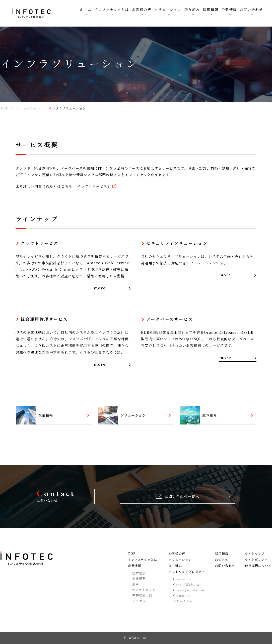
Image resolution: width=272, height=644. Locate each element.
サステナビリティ (145, 590)
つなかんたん (183, 601)
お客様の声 (177, 554)
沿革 (135, 584)
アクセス (139, 601)
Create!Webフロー (188, 585)
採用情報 (222, 554)
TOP (132, 554)
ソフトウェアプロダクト (187, 572)
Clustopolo (183, 596)
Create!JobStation (189, 590)
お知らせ (222, 560)
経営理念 (139, 573)
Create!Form (184, 579)
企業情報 (134, 566)
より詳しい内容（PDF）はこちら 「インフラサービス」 (63, 186)
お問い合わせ (225, 566)
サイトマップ (255, 554)
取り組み (175, 566)
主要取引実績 (142, 595)
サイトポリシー (256, 560)
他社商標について (258, 566)
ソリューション (180, 560)
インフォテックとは (143, 560)
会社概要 (139, 579)
